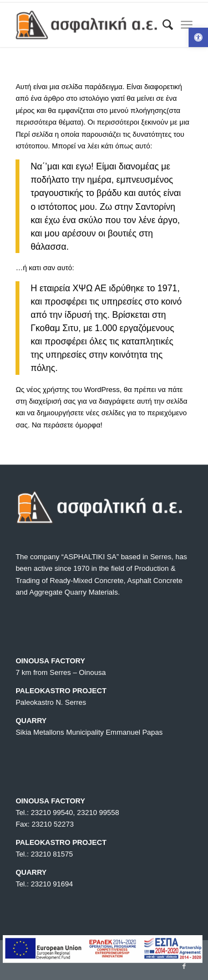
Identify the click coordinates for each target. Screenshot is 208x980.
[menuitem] (162, 25)
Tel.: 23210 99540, (46, 813)
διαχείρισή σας (52, 401)
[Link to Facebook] (184, 966)
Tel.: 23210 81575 (44, 854)
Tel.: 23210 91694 (44, 884)
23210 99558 (98, 813)
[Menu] (187, 25)
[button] (198, 37)
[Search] (162, 25)
